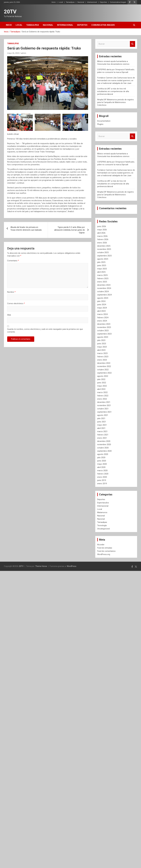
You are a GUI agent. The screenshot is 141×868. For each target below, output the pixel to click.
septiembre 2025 (104, 256)
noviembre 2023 (104, 327)
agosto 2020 (103, 454)
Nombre (11, 292)
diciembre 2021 (104, 402)
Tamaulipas (70, 2)
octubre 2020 (103, 448)
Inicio (54, 2)
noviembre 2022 (104, 366)
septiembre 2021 (104, 412)
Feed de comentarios (106, 551)
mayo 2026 (102, 230)
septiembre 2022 (104, 373)
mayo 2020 (102, 464)
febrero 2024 (103, 318)
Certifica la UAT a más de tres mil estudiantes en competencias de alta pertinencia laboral (113, 91)
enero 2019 (102, 484)
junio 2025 (102, 265)
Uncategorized (103, 529)
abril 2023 (101, 350)
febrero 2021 (103, 435)
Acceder (101, 545)
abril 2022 (101, 389)
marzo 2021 (102, 431)
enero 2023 (102, 360)
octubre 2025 (103, 252)
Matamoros (102, 512)
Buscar (133, 44)
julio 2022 (101, 379)
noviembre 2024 (104, 288)
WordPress (72, 566)
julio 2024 (101, 301)
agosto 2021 (103, 415)
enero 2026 (102, 243)
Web (9, 315)
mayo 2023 (102, 347)
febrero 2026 (103, 239)
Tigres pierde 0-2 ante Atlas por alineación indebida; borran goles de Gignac (70, 230)
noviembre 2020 (104, 444)
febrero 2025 (103, 278)
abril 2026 (101, 233)
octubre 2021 (103, 409)
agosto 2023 (103, 337)
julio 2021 (101, 418)
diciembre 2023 (104, 324)
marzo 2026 (102, 236)
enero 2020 (102, 477)
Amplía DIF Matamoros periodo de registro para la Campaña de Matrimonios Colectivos (116, 102)
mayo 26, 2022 (13, 53)
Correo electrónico (16, 303)
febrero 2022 (103, 396)
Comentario (13, 261)
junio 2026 (102, 226)
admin (24, 53)
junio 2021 (102, 422)
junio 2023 (102, 344)
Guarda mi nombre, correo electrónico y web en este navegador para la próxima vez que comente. (45, 330)
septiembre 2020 (104, 451)
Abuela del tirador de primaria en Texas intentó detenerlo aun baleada (26, 229)
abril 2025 (101, 272)
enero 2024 (102, 321)
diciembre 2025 (104, 246)
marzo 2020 (102, 471)
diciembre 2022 (104, 363)
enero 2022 (102, 399)
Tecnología (102, 525)
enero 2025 (102, 282)
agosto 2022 (103, 376)
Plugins (100, 124)
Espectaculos (103, 503)
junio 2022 (102, 383)
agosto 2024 (103, 298)
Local (61, 2)
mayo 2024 (102, 308)
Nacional (81, 2)
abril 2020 (101, 467)
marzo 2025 (102, 275)
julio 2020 (101, 457)
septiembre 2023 (104, 334)
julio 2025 (101, 262)
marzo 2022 (102, 392)
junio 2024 (102, 305)
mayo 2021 (102, 425)
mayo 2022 (102, 386)
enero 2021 (102, 438)
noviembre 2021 (104, 405)
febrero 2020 (103, 474)
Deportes (103, 2)
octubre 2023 (103, 331)
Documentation (104, 121)
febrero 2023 (103, 357)
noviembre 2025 (104, 249)
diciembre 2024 (104, 285)
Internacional (92, 2)
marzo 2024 (102, 314)
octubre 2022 (103, 370)
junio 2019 (102, 480)
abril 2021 (101, 428)
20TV (10, 12)
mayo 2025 (102, 269)
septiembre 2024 (104, 295)
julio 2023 (101, 340)
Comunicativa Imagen (118, 2)
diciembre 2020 (104, 441)
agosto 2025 (103, 259)
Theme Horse (41, 566)
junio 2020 (102, 461)
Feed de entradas (105, 548)
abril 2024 (101, 311)
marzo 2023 (102, 353)
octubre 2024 (103, 292)
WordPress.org (104, 554)
